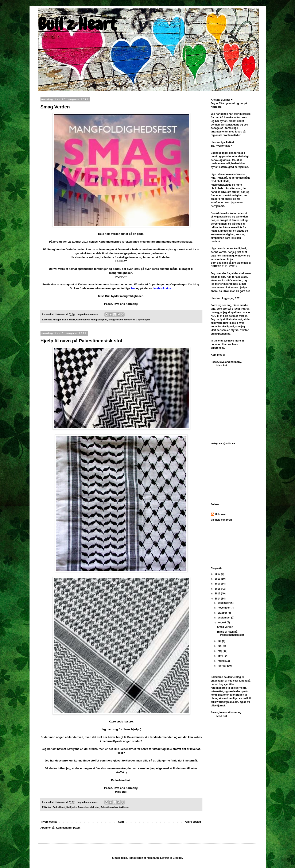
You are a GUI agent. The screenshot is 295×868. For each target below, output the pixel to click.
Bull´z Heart (77, 24)
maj (220, 651)
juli (220, 641)
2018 (218, 579)
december (224, 603)
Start (121, 822)
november (224, 608)
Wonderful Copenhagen (137, 320)
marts (221, 661)
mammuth (153, 858)
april (221, 656)
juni (220, 646)
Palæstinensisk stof (89, 807)
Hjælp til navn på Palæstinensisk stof (81, 341)
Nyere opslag (49, 822)
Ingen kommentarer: (89, 314)
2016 (218, 589)
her (133, 288)
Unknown (221, 514)
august (222, 622)
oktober (223, 613)
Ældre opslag (193, 822)
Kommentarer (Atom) (69, 828)
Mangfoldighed (99, 320)
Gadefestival (83, 320)
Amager (57, 320)
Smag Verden (55, 107)
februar (222, 666)
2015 (218, 594)
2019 (218, 574)
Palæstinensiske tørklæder (115, 807)
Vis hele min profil (222, 520)
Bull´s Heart (69, 320)
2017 (218, 584)
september (224, 618)
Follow (215, 504)
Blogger (177, 858)
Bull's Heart (59, 807)
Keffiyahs (72, 807)
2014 (218, 599)
